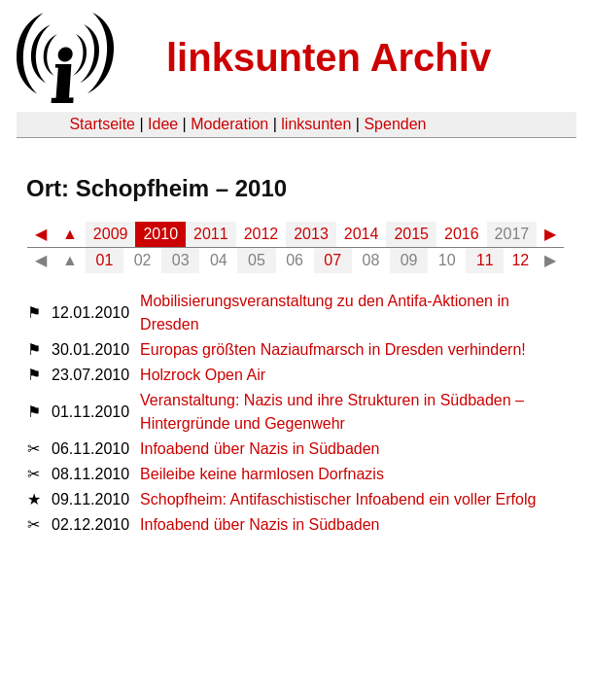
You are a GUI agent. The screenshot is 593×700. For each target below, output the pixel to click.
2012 (262, 234)
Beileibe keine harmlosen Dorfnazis (262, 474)
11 (485, 260)
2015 (411, 234)
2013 (311, 234)
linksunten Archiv (329, 57)
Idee (163, 124)
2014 (362, 234)
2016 (462, 234)
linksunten (316, 124)
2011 (211, 234)
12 (520, 260)
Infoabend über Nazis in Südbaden (260, 449)
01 (105, 260)
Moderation (229, 124)
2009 (111, 234)
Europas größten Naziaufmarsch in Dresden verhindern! (333, 350)
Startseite (102, 124)
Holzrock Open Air (203, 375)
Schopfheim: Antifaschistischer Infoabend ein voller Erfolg (338, 499)
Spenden (395, 124)
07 (332, 260)
